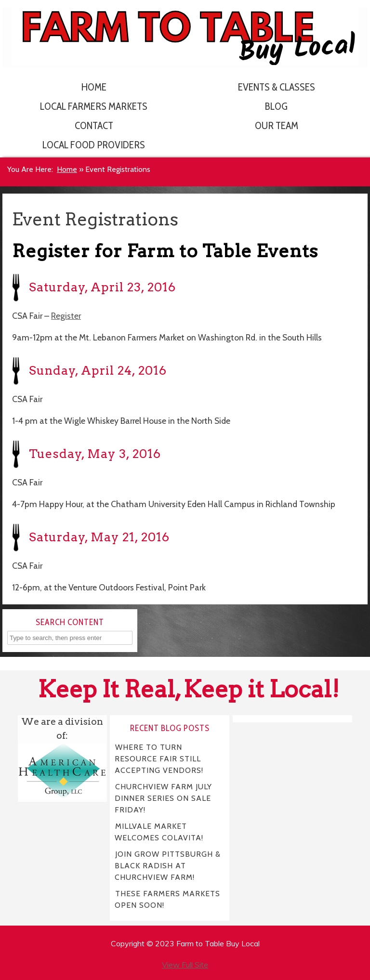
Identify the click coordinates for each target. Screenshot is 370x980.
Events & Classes (277, 87)
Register (66, 316)
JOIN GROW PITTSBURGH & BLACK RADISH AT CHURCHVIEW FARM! (168, 866)
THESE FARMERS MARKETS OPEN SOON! (167, 899)
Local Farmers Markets (94, 106)
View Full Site (185, 965)
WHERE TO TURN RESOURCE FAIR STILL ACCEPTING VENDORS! (159, 759)
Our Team (277, 125)
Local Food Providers (94, 145)
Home (94, 87)
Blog (276, 106)
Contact (94, 125)
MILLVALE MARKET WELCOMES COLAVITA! (159, 832)
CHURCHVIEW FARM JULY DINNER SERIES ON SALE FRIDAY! (163, 798)
